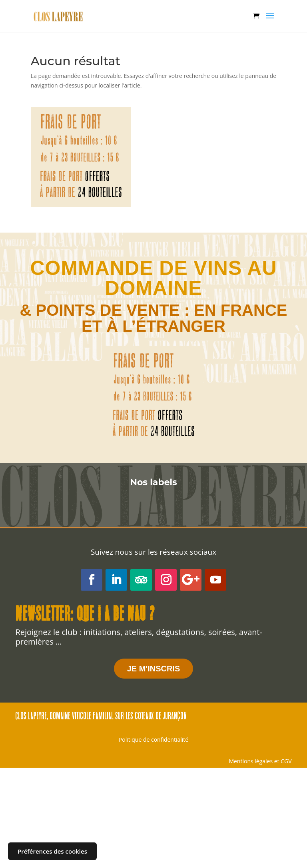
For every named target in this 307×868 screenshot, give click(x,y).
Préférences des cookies (52, 851)
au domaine (191, 278)
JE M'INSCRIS (154, 669)
